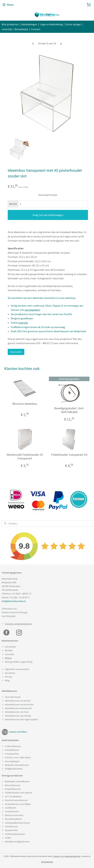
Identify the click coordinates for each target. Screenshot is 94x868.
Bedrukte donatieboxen (17, 765)
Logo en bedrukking (51, 24)
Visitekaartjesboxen (15, 834)
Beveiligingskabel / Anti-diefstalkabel (69, 410)
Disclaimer (10, 673)
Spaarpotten (11, 830)
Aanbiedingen (29, 24)
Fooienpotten (12, 754)
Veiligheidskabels (14, 769)
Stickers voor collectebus (18, 757)
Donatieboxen (12, 750)
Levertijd (7, 29)
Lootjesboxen (12, 811)
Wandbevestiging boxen (17, 842)
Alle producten (10, 24)
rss (62, 856)
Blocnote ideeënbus (25, 404)
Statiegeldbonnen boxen (17, 823)
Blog (7, 680)
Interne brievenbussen (16, 800)
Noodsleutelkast (13, 819)
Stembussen (11, 826)
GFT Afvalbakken (13, 796)
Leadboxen (11, 808)
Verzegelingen (12, 761)
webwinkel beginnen (73, 856)
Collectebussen (13, 746)
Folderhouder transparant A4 (69, 455)
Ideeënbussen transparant (18, 708)
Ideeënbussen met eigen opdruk (21, 719)
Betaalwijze (21, 29)
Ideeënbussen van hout (17, 712)
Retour (8, 658)
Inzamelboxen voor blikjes (18, 804)
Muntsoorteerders (14, 815)
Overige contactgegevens (18, 624)
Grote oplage (73, 24)
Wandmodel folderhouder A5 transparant (25, 457)
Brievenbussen (13, 785)
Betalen (9, 650)
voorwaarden (32, 310)
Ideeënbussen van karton (18, 701)
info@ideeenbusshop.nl (14, 601)
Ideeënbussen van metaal (18, 716)
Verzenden (10, 647)
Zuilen (8, 838)
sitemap (57, 856)
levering (23, 323)
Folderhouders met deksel (18, 793)
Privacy (9, 677)
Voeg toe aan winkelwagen (48, 215)
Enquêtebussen (13, 789)
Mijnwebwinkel (47, 862)
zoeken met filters (18, 732)
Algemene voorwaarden (17, 669)
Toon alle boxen (13, 697)
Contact (36, 29)
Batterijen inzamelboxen (17, 781)
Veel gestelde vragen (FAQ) (19, 662)
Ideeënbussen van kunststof (19, 704)
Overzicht (16, 352)
